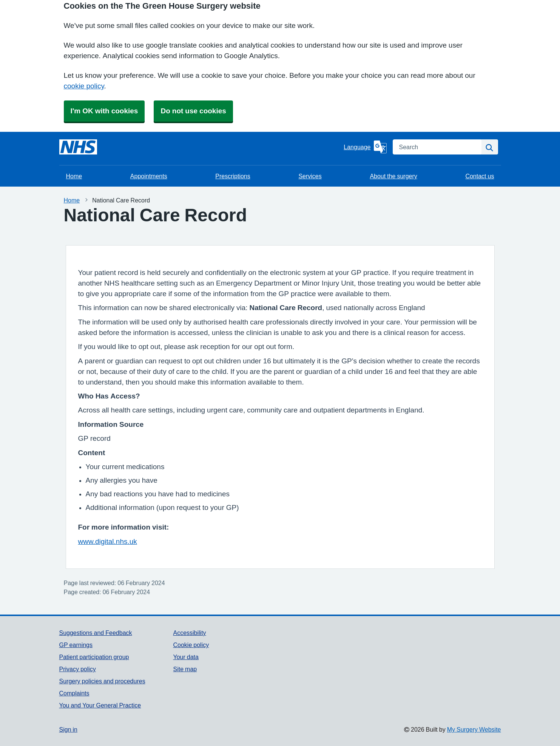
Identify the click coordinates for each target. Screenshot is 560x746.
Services (310, 176)
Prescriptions (233, 176)
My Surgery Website (474, 729)
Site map (185, 669)
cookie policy (84, 86)
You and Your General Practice (100, 705)
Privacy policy (78, 669)
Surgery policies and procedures (102, 681)
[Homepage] (78, 147)
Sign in (68, 729)
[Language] (365, 147)
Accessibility (189, 633)
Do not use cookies (193, 111)
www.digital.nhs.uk (108, 541)
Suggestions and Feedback (96, 633)
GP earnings (76, 645)
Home (74, 176)
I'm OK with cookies (104, 111)
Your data (186, 657)
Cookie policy (191, 645)
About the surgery (393, 176)
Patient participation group (94, 657)
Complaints (74, 693)
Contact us (480, 176)
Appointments (149, 176)
